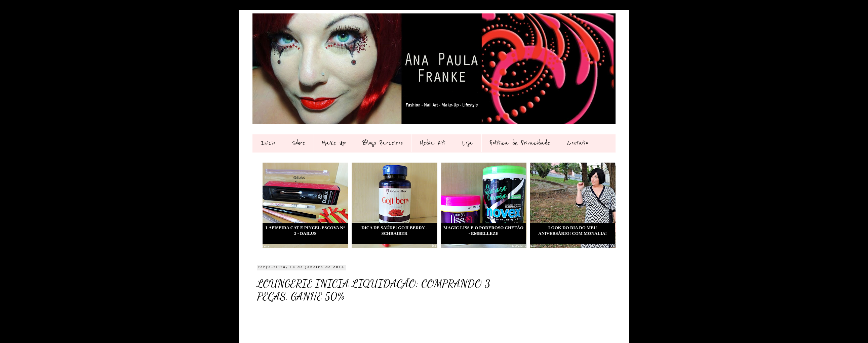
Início (268, 143)
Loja (468, 143)
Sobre (299, 143)
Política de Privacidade (520, 143)
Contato (578, 143)
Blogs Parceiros (383, 143)
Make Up (334, 143)
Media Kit (432, 143)
